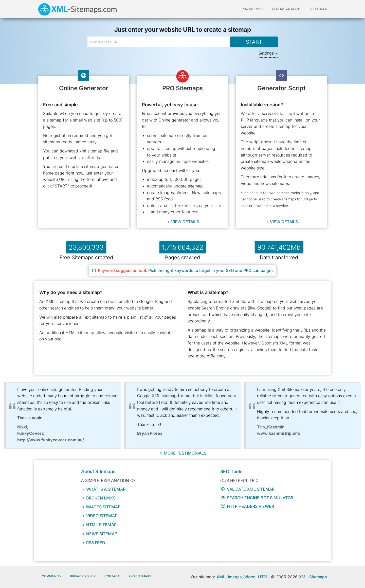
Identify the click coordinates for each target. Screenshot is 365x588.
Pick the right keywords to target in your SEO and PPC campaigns (183, 270)
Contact (112, 576)
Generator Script (287, 9)
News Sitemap (102, 534)
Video (250, 577)
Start (254, 42)
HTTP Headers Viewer (247, 506)
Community (52, 576)
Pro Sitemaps (140, 576)
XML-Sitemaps (313, 577)
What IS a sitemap (106, 489)
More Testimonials (185, 453)
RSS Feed (96, 543)
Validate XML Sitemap (248, 489)
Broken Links (101, 498)
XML (221, 577)
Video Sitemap (102, 516)
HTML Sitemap (101, 525)
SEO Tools (318, 9)
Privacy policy (83, 576)
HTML (264, 577)
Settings (268, 53)
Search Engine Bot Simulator (257, 498)
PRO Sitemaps (253, 9)
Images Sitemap (103, 507)
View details (185, 222)
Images (235, 577)
